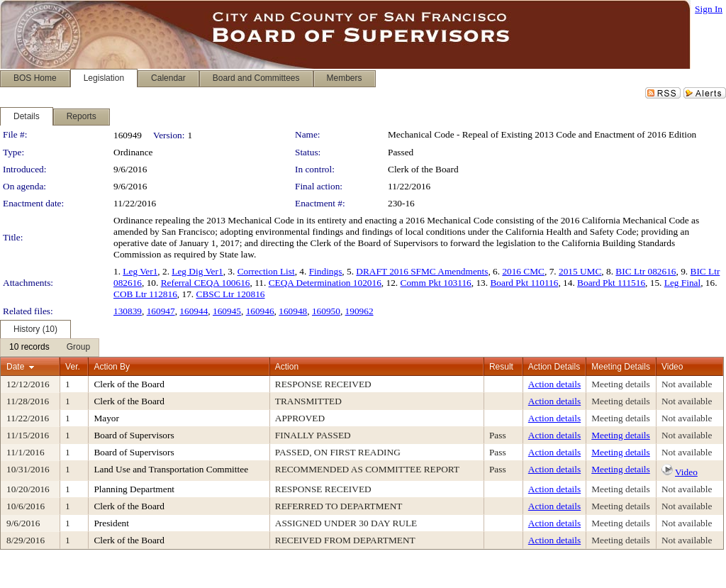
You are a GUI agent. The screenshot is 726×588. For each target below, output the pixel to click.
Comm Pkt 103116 (436, 283)
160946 (260, 311)
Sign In (709, 9)
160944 (194, 311)
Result (501, 367)
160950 (326, 311)
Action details (554, 384)
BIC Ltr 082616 (646, 271)
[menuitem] (29, 348)
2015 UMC (580, 271)
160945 (227, 311)
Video (686, 472)
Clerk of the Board (423, 169)
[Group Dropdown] (78, 348)
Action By (112, 367)
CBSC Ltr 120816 (231, 294)
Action (287, 367)
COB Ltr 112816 (145, 294)
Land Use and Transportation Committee (171, 469)
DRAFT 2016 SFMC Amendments (422, 271)
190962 (359, 311)
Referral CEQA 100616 (206, 283)
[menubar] (50, 348)
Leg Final (682, 283)
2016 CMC (523, 271)
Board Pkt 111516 (611, 283)
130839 (128, 311)
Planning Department (134, 489)
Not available (687, 384)
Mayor (106, 418)
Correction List (266, 271)
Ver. (73, 367)
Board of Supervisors (134, 435)
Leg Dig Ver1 (197, 271)
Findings (326, 271)
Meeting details (621, 384)
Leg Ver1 (140, 271)
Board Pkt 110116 (524, 283)
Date (15, 367)
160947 (161, 311)
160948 (293, 311)
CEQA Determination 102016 (325, 283)
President (111, 523)
